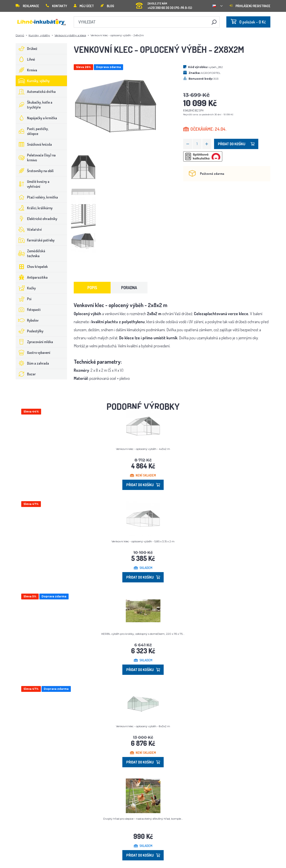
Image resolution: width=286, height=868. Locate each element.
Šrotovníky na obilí (35, 171)
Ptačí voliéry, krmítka (37, 197)
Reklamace (27, 6)
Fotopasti (28, 310)
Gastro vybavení (33, 353)
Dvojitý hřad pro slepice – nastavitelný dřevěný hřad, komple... (143, 819)
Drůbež (27, 49)
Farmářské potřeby (35, 240)
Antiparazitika (32, 277)
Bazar (26, 374)
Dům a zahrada (32, 363)
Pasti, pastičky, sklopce (32, 131)
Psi (24, 299)
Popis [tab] (92, 288)
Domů (20, 35)
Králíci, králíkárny (34, 208)
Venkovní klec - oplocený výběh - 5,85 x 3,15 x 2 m (143, 541)
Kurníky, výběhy (39, 35)
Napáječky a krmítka (36, 118)
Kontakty (56, 6)
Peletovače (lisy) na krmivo (36, 158)
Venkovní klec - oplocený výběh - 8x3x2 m (143, 726)
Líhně (25, 59)
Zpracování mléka (34, 342)
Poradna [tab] (129, 288)
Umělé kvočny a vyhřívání (33, 184)
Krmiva (26, 70)
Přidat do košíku (236, 144)
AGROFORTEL (211, 73)
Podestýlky (30, 331)
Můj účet (84, 6)
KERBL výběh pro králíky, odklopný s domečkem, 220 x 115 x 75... (143, 634)
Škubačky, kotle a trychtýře (34, 105)
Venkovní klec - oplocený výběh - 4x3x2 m (143, 449)
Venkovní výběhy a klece (70, 35)
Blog (107, 6)
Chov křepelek (32, 267)
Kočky (26, 288)
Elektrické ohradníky (37, 219)
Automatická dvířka (36, 92)
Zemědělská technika (30, 253)
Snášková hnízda (34, 144)
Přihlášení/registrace (250, 6)
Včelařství (29, 229)
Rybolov (27, 320)
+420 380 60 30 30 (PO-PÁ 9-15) (164, 4)
